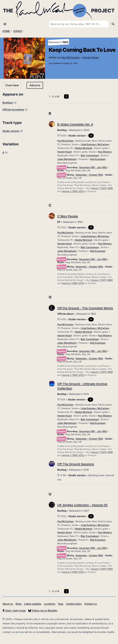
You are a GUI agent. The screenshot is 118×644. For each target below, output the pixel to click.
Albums (35, 85)
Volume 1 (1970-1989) (102, 188)
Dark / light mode (14, 611)
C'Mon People (68, 216)
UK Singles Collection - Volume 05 (82, 505)
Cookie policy (74, 604)
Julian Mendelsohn (67, 159)
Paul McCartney (71, 58)
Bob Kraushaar (98, 159)
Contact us (91, 604)
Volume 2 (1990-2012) (73, 191)
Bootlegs (8, 103)
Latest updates (33, 604)
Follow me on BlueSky (43, 611)
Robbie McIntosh (84, 148)
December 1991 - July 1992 (93, 167)
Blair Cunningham (90, 155)
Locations (50, 604)
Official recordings (13, 110)
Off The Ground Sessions (76, 464)
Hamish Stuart (91, 58)
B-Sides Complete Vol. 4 (75, 124)
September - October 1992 (89, 175)
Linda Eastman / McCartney (95, 144)
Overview (12, 85)
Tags (61, 604)
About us (8, 604)
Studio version (11, 131)
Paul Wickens (105, 152)
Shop (18, 604)
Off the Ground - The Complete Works (85, 308)
